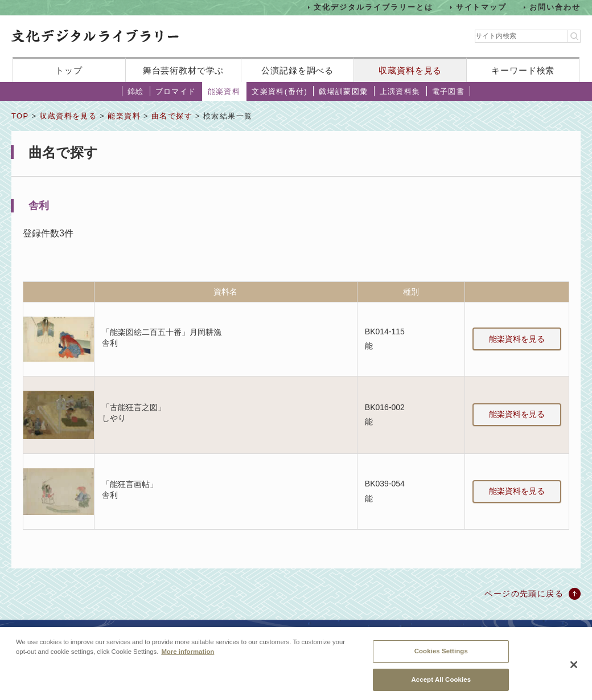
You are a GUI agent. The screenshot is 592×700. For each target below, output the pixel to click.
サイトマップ (482, 7)
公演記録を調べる (297, 70)
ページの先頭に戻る (524, 593)
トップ (69, 70)
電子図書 (449, 91)
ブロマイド (176, 91)
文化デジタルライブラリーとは (373, 7)
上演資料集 (400, 91)
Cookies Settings (441, 655)
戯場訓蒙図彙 (343, 91)
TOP (20, 116)
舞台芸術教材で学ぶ (184, 70)
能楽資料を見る (517, 339)
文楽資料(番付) (279, 91)
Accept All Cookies (441, 683)
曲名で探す (172, 116)
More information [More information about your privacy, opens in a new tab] (188, 656)
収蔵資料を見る (410, 70)
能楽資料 (224, 91)
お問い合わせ (555, 7)
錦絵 (136, 91)
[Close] (574, 669)
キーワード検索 (523, 70)
